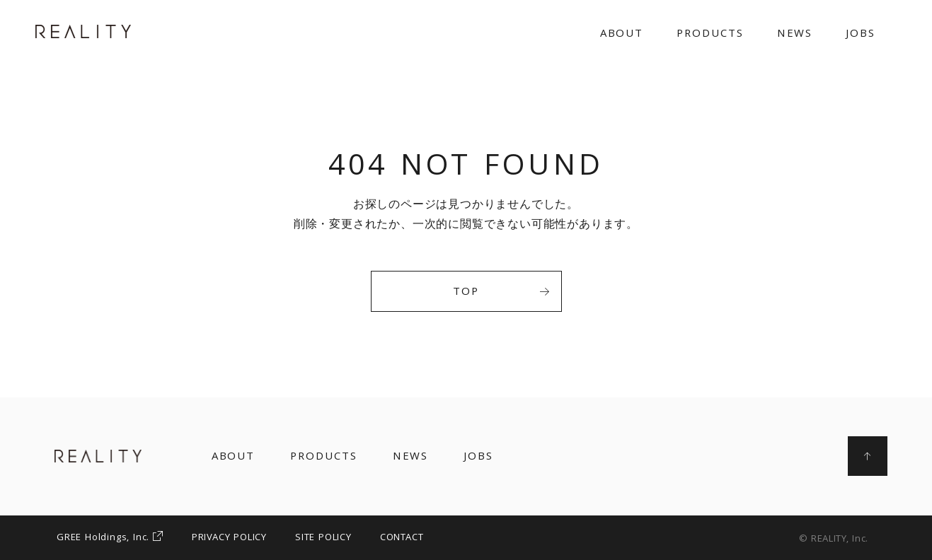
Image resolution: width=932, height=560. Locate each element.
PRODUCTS (710, 35)
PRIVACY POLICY (229, 538)
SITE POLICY (323, 538)
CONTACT (402, 538)
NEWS (795, 35)
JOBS (861, 35)
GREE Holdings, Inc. (110, 538)
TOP (501, 293)
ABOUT (622, 35)
